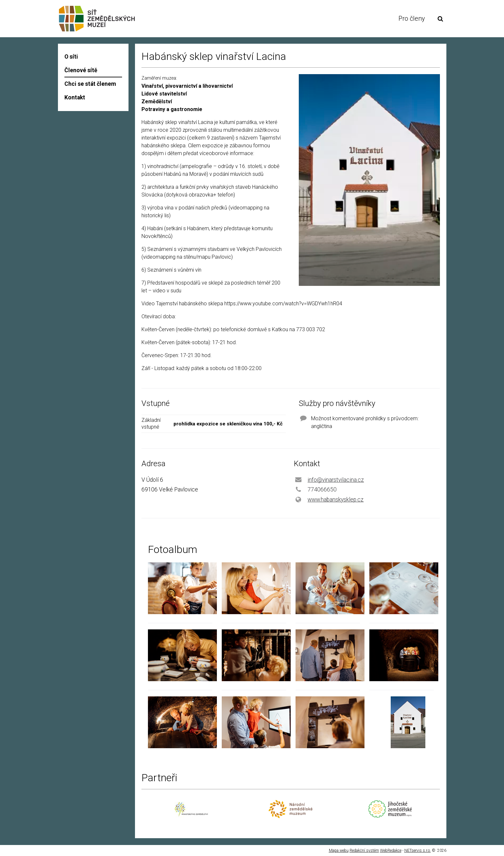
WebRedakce (391, 850)
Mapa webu (339, 850)
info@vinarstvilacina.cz (336, 480)
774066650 (322, 490)
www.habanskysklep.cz (336, 500)
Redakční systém (364, 850)
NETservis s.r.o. (418, 850)
